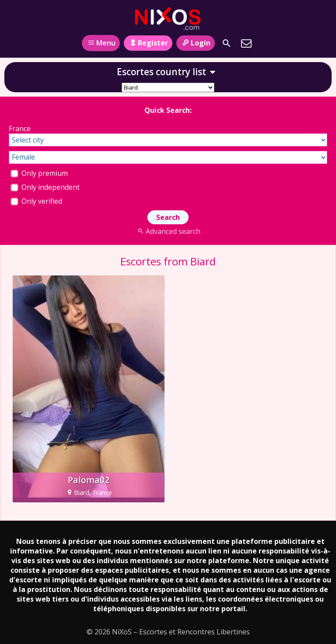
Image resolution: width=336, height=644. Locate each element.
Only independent (45, 187)
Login (195, 43)
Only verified (36, 201)
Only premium (39, 173)
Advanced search (168, 231)
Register (148, 43)
